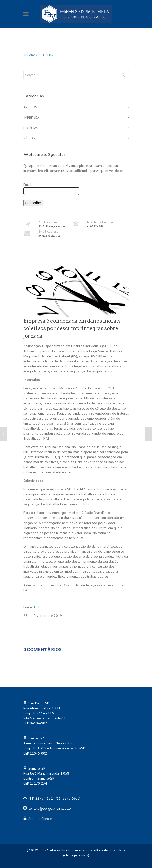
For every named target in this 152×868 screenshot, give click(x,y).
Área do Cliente (40, 819)
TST (37, 607)
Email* (51, 189)
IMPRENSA (31, 118)
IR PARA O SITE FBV (38, 55)
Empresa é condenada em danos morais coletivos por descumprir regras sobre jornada (72, 328)
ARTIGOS (30, 107)
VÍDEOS (29, 138)
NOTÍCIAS (31, 128)
